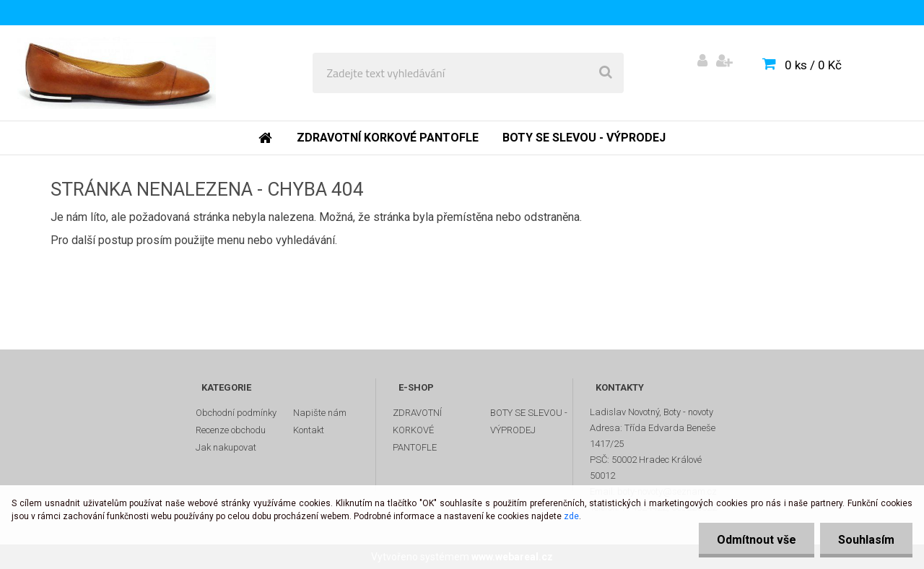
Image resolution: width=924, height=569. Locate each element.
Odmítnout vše (757, 540)
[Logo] (117, 73)
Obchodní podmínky (236, 413)
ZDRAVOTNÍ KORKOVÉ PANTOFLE (417, 430)
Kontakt (309, 430)
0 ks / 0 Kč (813, 65)
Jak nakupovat (226, 447)
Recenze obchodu (231, 430)
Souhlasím (866, 540)
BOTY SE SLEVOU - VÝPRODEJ (529, 421)
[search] (606, 73)
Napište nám (320, 413)
